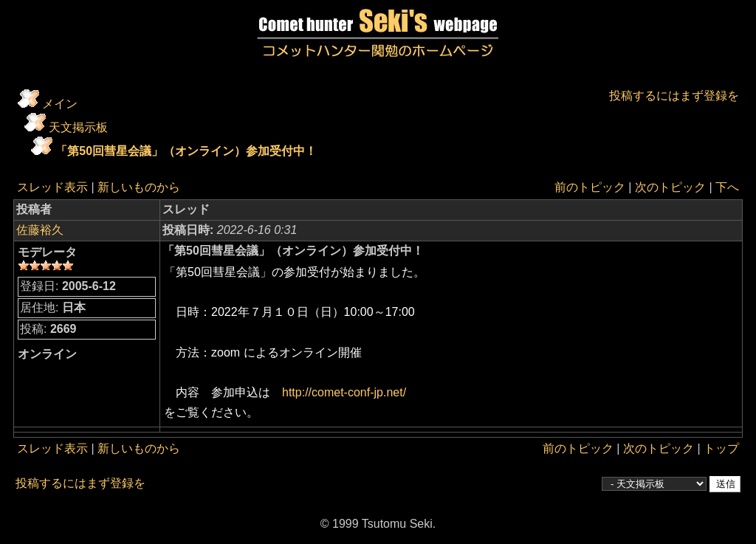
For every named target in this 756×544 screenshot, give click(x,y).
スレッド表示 (52, 187)
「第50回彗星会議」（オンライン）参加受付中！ (186, 151)
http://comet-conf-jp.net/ (344, 392)
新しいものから (139, 187)
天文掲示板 (78, 127)
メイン (60, 104)
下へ (727, 187)
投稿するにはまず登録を (674, 96)
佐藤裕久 (40, 230)
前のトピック (590, 187)
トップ (721, 448)
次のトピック (670, 187)
